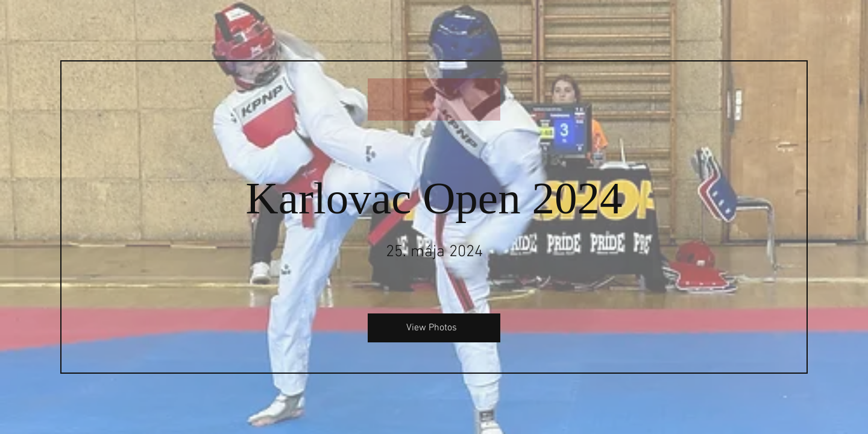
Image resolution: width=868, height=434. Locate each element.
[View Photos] (434, 328)
